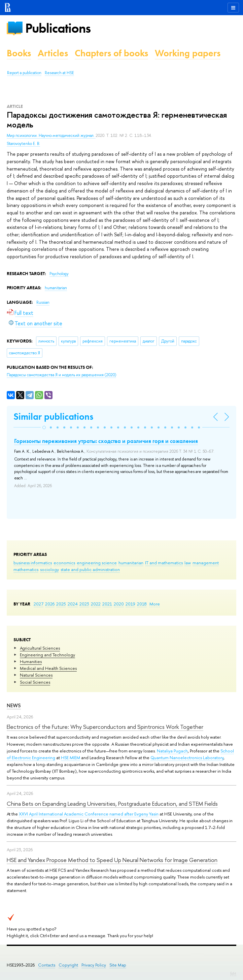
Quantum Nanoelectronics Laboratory (187, 758)
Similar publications (53, 417)
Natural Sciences (36, 675)
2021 (107, 604)
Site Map (118, 965)
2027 (39, 604)
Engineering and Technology (47, 655)
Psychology (59, 274)
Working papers (188, 53)
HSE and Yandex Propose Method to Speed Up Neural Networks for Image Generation (112, 860)
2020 (119, 604)
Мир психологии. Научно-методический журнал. (51, 136)
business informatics (33, 563)
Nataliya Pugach (172, 751)
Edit (233, 973)
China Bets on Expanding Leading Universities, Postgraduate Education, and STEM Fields (112, 804)
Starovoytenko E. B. (23, 144)
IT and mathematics (164, 563)
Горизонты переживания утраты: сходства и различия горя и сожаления (106, 441)
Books (19, 53)
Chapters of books (111, 53)
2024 (73, 604)
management (206, 563)
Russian (43, 302)
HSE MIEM (71, 758)
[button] (44, 427)
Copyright (68, 965)
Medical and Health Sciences (48, 668)
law (188, 563)
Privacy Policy (94, 965)
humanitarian (131, 563)
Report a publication (24, 73)
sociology (49, 569)
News (14, 705)
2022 (96, 604)
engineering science (97, 563)
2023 (84, 604)
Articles (53, 53)
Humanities (31, 661)
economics (64, 563)
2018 (142, 604)
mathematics (26, 569)
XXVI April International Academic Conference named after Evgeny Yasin (89, 814)
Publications (58, 28)
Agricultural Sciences (40, 648)
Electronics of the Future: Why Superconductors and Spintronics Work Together (105, 727)
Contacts (47, 965)
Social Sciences (35, 682)
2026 (50, 604)
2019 (130, 604)
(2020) (61, 375)
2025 (61, 604)
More (155, 604)
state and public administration (90, 569)
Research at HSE (59, 73)
